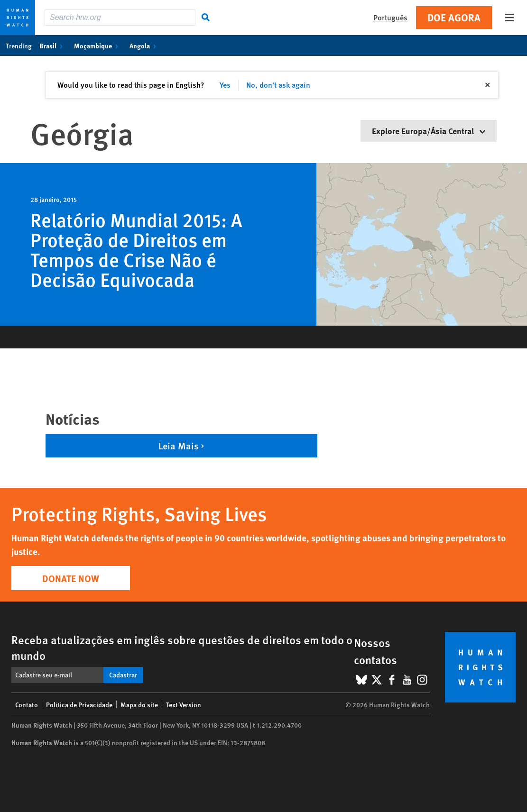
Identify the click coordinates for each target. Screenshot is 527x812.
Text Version (184, 704)
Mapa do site (139, 704)
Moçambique (98, 46)
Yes (225, 85)
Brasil (53, 46)
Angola (145, 46)
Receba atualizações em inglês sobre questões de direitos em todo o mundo (182, 647)
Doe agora (454, 17)
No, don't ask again (278, 85)
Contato (27, 704)
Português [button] (390, 17)
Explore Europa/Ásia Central (429, 131)
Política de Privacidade (79, 704)
